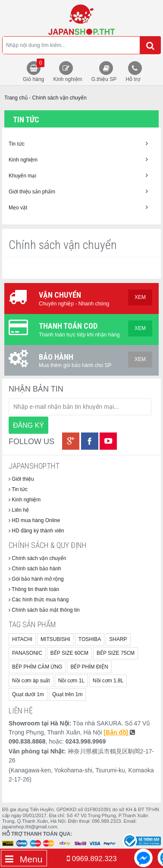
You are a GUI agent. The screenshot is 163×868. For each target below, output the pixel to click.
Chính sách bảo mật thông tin (44, 610)
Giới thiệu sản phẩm (78, 191)
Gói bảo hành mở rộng (36, 579)
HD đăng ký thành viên (36, 531)
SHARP (118, 639)
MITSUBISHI (55, 639)
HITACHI (22, 639)
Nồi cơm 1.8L (108, 681)
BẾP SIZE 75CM (116, 653)
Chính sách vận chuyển (37, 558)
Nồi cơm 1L (71, 681)
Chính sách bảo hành (35, 569)
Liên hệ (19, 510)
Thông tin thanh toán (34, 589)
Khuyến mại (78, 176)
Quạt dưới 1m (28, 694)
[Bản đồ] (116, 732)
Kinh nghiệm (67, 79)
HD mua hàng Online (34, 520)
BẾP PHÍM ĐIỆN (89, 667)
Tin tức (78, 144)
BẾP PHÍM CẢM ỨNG (37, 667)
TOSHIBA (90, 639)
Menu (24, 859)
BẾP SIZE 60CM (69, 653)
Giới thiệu (21, 479)
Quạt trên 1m (67, 694)
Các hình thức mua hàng (39, 600)
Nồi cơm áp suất (31, 681)
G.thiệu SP (104, 79)
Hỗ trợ (133, 79)
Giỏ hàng (34, 70)
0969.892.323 (92, 859)
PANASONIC (27, 653)
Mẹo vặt (78, 207)
